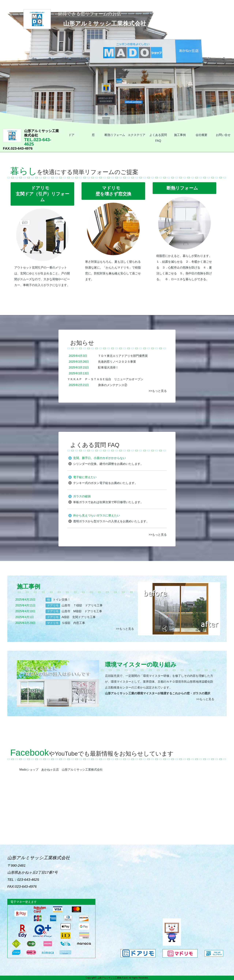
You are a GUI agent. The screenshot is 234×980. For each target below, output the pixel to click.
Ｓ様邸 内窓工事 (73, 623)
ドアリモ (53, 605)
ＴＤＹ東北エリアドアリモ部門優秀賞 (123, 356)
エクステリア (137, 135)
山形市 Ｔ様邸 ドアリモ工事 (82, 605)
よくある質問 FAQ (158, 138)
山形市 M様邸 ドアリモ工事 (82, 611)
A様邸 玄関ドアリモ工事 (79, 617)
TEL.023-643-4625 (32, 140)
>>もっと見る (158, 391)
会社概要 (201, 135)
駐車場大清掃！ (108, 367)
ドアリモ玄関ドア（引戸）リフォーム (43, 194)
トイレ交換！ (62, 600)
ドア (71, 135)
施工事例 (180, 135)
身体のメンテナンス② (113, 385)
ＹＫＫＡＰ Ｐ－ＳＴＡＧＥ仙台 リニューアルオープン (105, 379)
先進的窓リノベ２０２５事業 (117, 362)
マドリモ (53, 623)
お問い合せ (223, 135)
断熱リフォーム (115, 135)
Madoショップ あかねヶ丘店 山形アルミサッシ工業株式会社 (61, 770)
